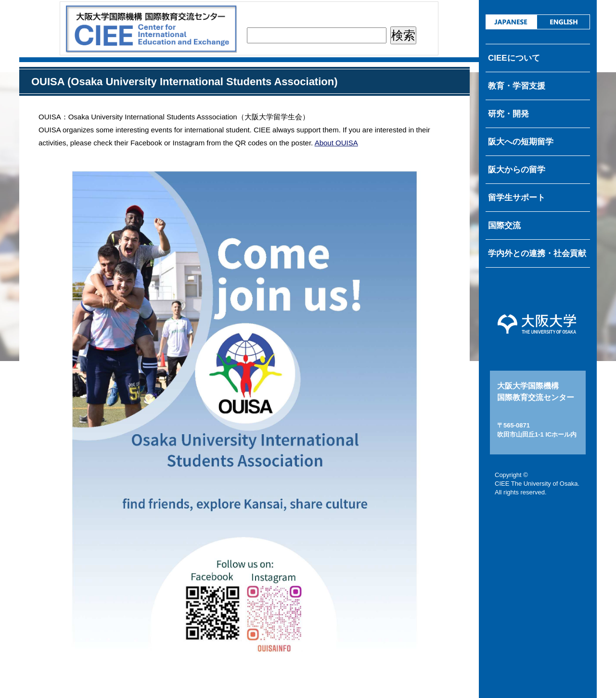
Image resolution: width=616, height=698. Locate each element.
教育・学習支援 (517, 86)
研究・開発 (508, 114)
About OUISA (336, 143)
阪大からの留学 (517, 170)
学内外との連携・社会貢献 (537, 253)
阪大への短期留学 (521, 142)
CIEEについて (514, 58)
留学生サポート (517, 198)
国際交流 (504, 226)
